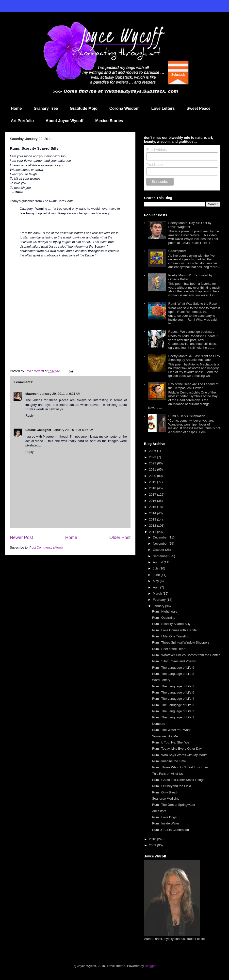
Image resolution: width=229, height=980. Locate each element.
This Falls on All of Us (167, 774)
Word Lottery (161, 680)
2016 (153, 501)
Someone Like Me (165, 736)
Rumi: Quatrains (164, 618)
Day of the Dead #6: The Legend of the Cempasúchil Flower (193, 386)
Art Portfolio (22, 121)
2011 (153, 532)
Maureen (32, 394)
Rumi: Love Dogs (164, 817)
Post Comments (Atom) (46, 547)
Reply (29, 416)
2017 (153, 495)
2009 (153, 845)
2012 (153, 526)
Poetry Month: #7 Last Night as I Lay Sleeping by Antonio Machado (194, 358)
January (159, 606)
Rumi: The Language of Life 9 (173, 668)
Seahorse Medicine (166, 798)
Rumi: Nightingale (165, 611)
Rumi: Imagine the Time (169, 761)
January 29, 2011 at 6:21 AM (60, 394)
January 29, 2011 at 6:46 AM (73, 430)
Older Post (120, 537)
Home (16, 108)
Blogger (150, 966)
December (161, 537)
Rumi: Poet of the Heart (169, 649)
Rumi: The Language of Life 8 (173, 674)
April (157, 587)
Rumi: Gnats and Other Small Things (178, 780)
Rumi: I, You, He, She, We (171, 742)
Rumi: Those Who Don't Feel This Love (180, 767)
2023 (153, 457)
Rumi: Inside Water (165, 823)
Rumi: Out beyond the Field (171, 786)
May (156, 581)
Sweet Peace (199, 108)
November (161, 544)
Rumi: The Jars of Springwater (173, 805)
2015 (153, 507)
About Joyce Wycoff (65, 121)
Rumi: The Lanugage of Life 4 (173, 699)
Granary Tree (46, 108)
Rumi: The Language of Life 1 (173, 717)
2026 (153, 451)
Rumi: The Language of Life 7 (173, 686)
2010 (153, 839)
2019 (153, 482)
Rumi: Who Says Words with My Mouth (180, 755)
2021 (153, 469)
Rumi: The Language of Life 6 (173, 692)
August (158, 562)
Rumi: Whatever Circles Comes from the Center (186, 655)
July (156, 568)
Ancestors (159, 811)
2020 (153, 476)
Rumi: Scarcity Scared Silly (171, 624)
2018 (153, 488)
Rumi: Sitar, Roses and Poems (174, 661)
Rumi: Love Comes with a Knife (174, 630)
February (160, 600)
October (159, 550)
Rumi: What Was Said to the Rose (192, 304)
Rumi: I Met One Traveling (171, 636)
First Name (155, 165)
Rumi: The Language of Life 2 (173, 711)
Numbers (158, 724)
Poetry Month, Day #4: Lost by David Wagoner (190, 225)
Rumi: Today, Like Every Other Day (177, 749)
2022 (153, 463)
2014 (153, 513)
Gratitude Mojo (84, 108)
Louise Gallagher (38, 430)
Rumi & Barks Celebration (187, 416)
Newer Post (21, 537)
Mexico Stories (109, 121)
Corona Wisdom (124, 108)
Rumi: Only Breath (165, 792)
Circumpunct (177, 251)
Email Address (157, 150)
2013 (153, 519)
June (157, 575)
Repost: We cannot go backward (191, 332)
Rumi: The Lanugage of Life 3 (173, 705)
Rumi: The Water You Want (171, 730)
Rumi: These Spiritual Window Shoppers (181, 642)
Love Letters (163, 108)
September (161, 556)
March (158, 593)
